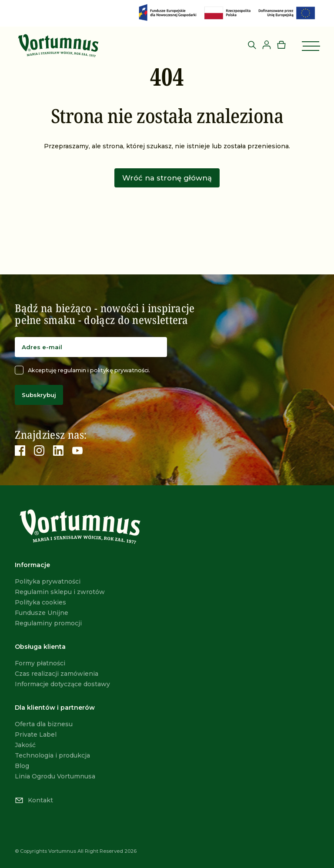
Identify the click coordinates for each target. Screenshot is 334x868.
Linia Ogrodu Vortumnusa (55, 776)
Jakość (25, 745)
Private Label (36, 734)
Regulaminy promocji (48, 623)
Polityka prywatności (48, 581)
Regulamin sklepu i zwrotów (60, 592)
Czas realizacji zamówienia (57, 674)
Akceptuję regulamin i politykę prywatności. (82, 370)
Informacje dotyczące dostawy (62, 684)
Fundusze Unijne (42, 613)
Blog (22, 766)
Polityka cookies (40, 602)
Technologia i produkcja (52, 755)
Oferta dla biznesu (44, 724)
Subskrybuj (39, 395)
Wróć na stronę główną (167, 178)
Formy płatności (40, 663)
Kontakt (34, 800)
